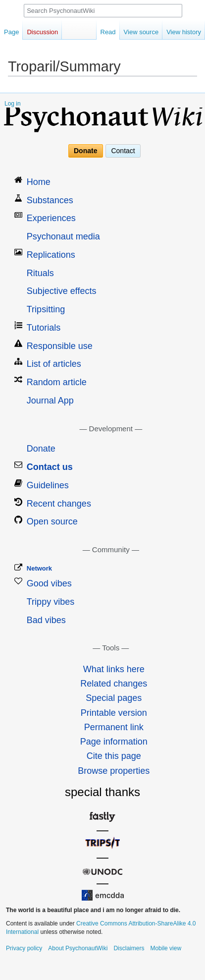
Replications (51, 255)
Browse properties (114, 771)
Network (39, 568)
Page (11, 32)
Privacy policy (24, 948)
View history (184, 32)
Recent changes (59, 504)
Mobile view (166, 948)
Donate (85, 151)
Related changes (114, 684)
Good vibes (49, 583)
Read (108, 32)
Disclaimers (129, 948)
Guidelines (48, 485)
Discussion (42, 32)
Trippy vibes (51, 602)
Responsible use (60, 346)
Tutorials (44, 328)
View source (141, 32)
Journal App (50, 401)
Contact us (50, 467)
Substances (50, 200)
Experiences (51, 218)
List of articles (54, 364)
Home (39, 182)
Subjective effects (62, 291)
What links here (114, 669)
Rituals (40, 273)
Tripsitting (46, 309)
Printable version (114, 713)
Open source (52, 521)
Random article (57, 382)
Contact (123, 151)
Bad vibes (46, 620)
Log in (13, 104)
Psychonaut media (63, 236)
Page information (114, 742)
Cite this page (114, 756)
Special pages (114, 698)
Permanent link (114, 727)
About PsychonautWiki (78, 948)
